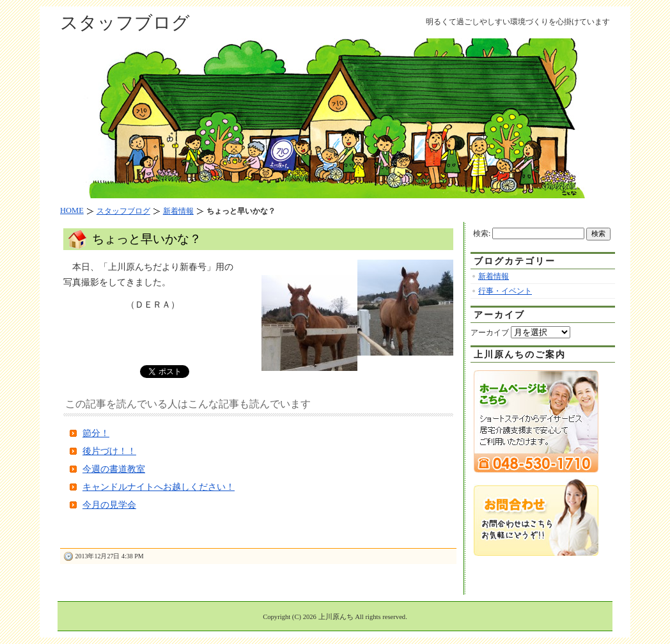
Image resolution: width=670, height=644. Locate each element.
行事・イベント (505, 291)
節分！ (96, 433)
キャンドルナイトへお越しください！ (159, 487)
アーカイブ (490, 333)
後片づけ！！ (109, 451)
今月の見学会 (109, 505)
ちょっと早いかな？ (147, 239)
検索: (482, 233)
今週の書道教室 (114, 469)
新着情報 (494, 276)
